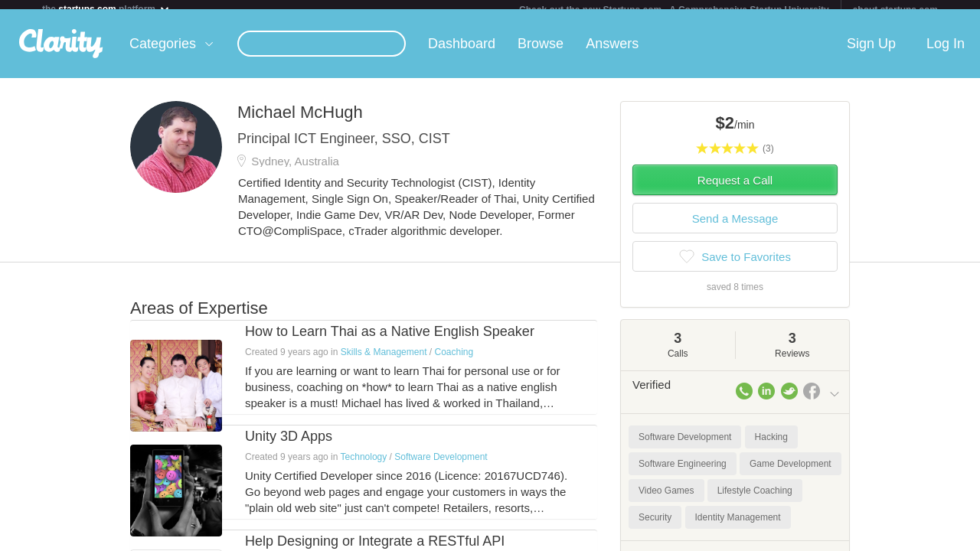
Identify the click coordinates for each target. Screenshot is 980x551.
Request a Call (735, 189)
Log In (946, 53)
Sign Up (871, 53)
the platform (106, 9)
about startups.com (895, 10)
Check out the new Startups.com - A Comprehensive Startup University (674, 10)
